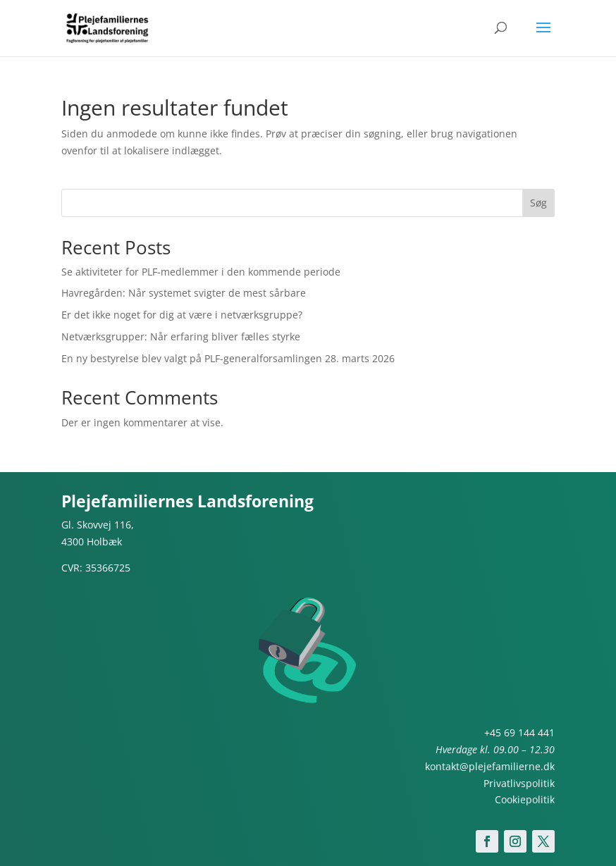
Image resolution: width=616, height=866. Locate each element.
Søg (538, 203)
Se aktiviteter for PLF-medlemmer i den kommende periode (201, 272)
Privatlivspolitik (519, 783)
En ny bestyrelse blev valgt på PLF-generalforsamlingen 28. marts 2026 (228, 358)
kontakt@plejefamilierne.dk (490, 766)
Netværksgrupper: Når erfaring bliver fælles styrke (181, 336)
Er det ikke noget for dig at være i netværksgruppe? (182, 315)
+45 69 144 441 (519, 732)
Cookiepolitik (525, 799)
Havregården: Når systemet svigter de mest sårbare (184, 293)
